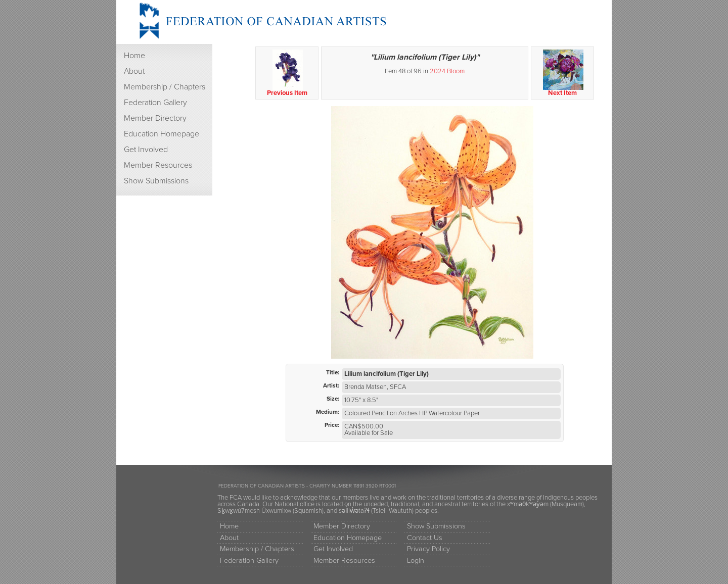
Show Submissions (156, 181)
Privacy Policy (428, 549)
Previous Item (287, 73)
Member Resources (158, 165)
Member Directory (155, 118)
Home (134, 56)
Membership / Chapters (165, 87)
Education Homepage (162, 134)
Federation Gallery (155, 103)
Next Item (563, 73)
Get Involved (146, 150)
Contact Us (425, 538)
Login (416, 561)
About (134, 71)
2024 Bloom (447, 71)
